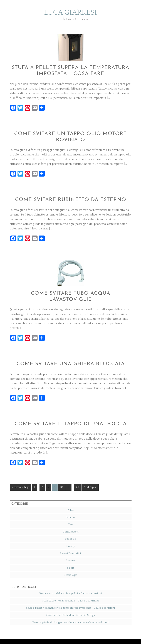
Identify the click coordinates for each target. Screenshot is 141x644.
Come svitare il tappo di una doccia (70, 410)
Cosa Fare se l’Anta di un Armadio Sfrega (70, 600)
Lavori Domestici (70, 539)
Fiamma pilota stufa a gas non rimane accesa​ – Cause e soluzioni (70, 608)
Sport (71, 553)
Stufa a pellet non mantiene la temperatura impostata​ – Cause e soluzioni (70, 593)
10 (61, 472)
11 (68, 472)
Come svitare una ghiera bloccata (70, 351)
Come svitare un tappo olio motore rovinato (70, 136)
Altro (71, 495)
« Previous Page (20, 472)
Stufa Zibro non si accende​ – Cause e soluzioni (70, 586)
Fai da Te (70, 524)
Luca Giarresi (71, 17)
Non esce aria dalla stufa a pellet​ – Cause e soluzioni (70, 579)
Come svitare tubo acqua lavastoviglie (70, 287)
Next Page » (90, 472)
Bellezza (71, 503)
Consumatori (71, 517)
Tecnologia (71, 560)
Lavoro (70, 546)
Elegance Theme (67, 634)
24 (77, 472)
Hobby (70, 531)
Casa (71, 510)
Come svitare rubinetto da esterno (71, 195)
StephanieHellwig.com (91, 634)
